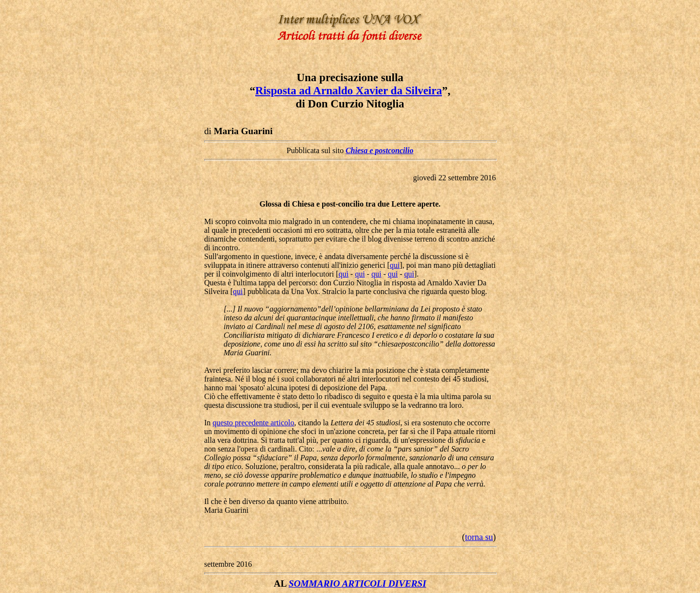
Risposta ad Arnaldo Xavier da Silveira (349, 90)
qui (395, 265)
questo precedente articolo (253, 423)
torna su (479, 537)
